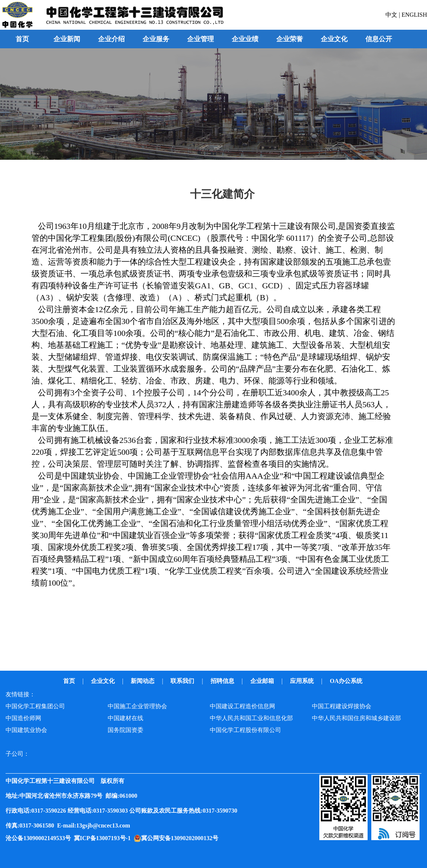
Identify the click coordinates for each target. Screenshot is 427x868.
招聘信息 (223, 681)
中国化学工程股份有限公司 (245, 730)
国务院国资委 (126, 730)
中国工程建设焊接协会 (342, 706)
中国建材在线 (126, 718)
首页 (22, 39)
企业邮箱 (263, 681)
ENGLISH (414, 15)
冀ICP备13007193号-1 (104, 838)
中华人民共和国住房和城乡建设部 (356, 718)
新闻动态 (143, 681)
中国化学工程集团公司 (35, 706)
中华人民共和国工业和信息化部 (251, 718)
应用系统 (303, 681)
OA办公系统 (347, 681)
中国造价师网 (23, 718)
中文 (392, 15)
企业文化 (104, 681)
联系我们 (183, 681)
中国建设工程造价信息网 (242, 706)
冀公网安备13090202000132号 (181, 838)
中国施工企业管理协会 (137, 706)
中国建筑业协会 (26, 730)
